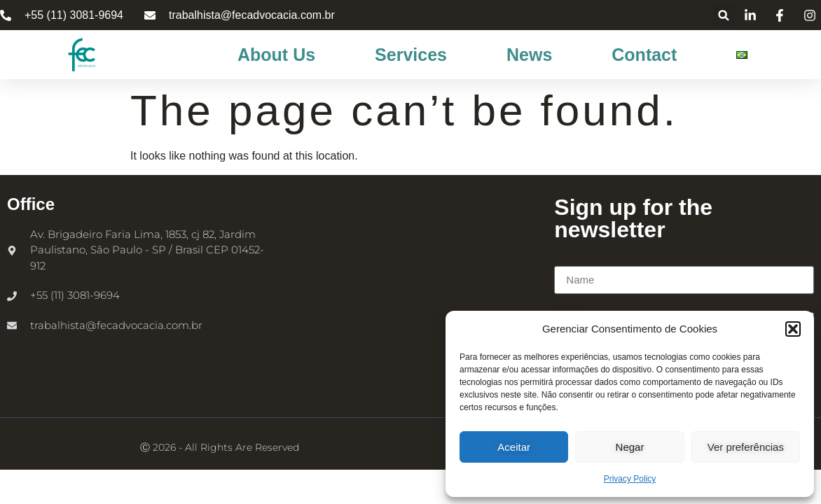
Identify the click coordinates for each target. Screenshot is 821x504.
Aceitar (514, 447)
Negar (630, 447)
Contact (644, 55)
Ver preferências (746, 447)
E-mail (570, 307)
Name (569, 260)
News (529, 55)
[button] (793, 329)
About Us (276, 55)
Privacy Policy (630, 479)
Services (411, 55)
